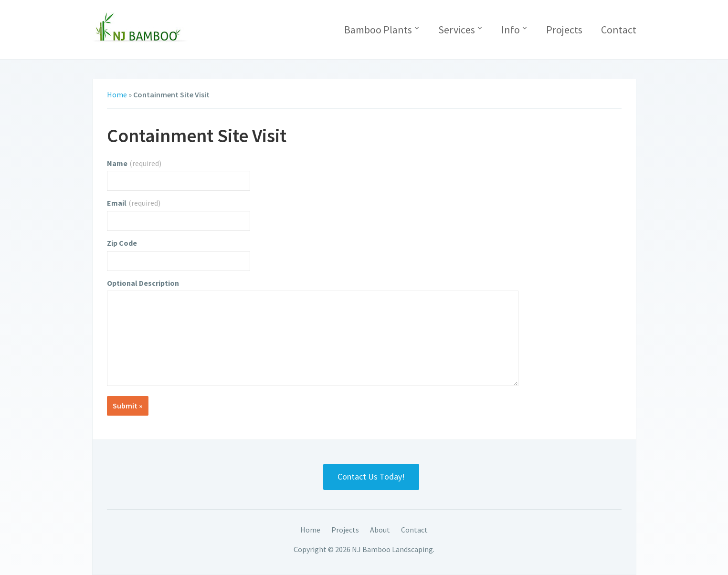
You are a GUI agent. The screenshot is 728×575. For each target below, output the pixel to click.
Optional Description (143, 283)
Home (117, 94)
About (380, 530)
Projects (564, 30)
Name (134, 163)
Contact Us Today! (371, 476)
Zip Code (122, 243)
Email (134, 203)
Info (511, 30)
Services (457, 30)
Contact (619, 30)
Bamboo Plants (378, 30)
